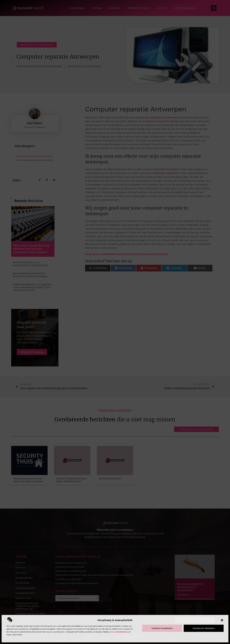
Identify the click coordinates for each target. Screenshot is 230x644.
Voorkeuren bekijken (204, 628)
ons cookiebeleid (118, 632)
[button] (222, 620)
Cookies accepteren (162, 628)
